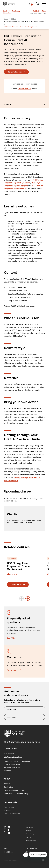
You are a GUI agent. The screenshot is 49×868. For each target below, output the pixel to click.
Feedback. (29, 837)
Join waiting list (16, 72)
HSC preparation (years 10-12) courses (16, 22)
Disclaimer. (29, 827)
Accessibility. (30, 834)
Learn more (18, 584)
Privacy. (28, 831)
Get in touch (14, 670)
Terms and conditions (12, 814)
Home (6, 19)
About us (7, 784)
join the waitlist (24, 88)
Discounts (8, 810)
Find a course (9, 807)
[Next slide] (28, 598)
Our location (9, 787)
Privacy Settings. (31, 841)
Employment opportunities (14, 790)
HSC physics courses (37, 22)
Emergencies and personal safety (16, 794)
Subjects (14, 19)
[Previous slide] (21, 598)
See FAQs (13, 638)
